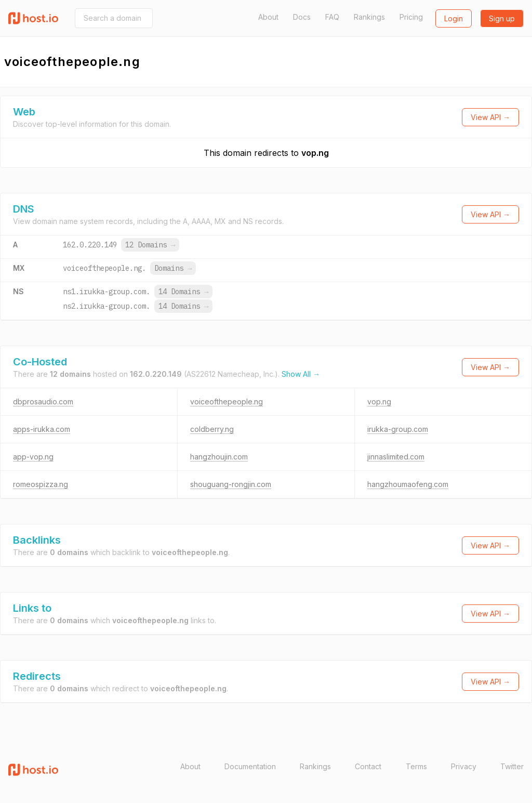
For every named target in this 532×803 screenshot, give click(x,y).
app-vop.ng (33, 457)
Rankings (369, 17)
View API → (490, 117)
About (268, 17)
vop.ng (315, 153)
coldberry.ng (212, 429)
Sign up (502, 18)
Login (454, 18)
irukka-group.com (398, 429)
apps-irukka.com (42, 429)
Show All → (301, 374)
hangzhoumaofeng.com (408, 484)
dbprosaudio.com (43, 402)
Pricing (411, 17)
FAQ (332, 17)
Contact (368, 766)
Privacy (464, 766)
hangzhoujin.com (219, 457)
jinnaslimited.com (396, 457)
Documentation (250, 766)
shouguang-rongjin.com (231, 484)
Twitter (512, 766)
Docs (302, 17)
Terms (416, 766)
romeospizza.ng (41, 484)
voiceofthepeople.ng (227, 402)
